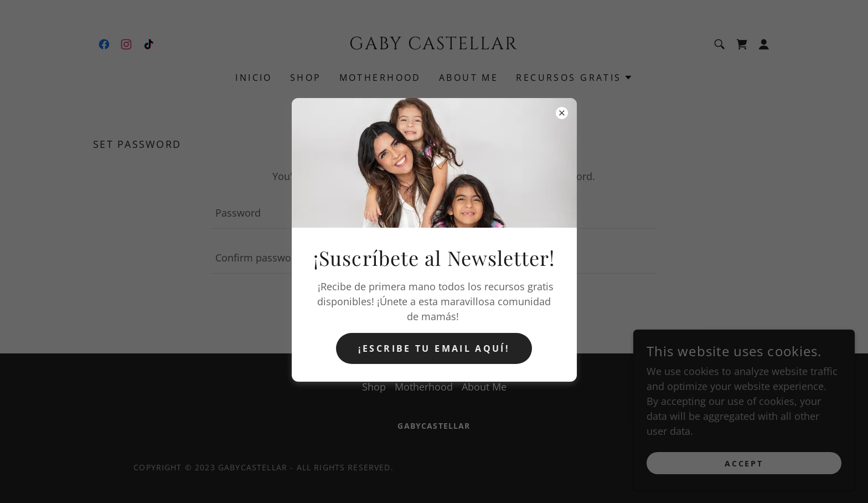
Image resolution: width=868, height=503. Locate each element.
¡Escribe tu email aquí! (434, 348)
